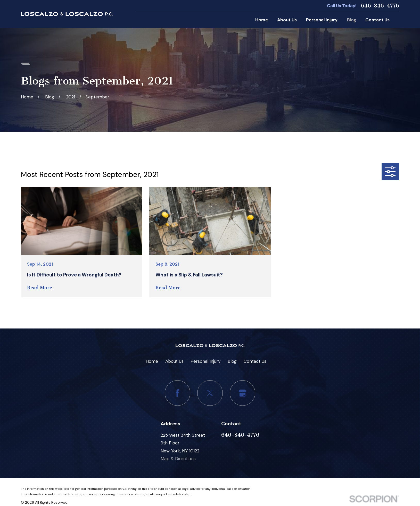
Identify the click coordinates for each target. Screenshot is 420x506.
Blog (232, 361)
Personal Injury (205, 361)
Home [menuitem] (262, 20)
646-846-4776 (380, 6)
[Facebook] (178, 393)
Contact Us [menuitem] (377, 20)
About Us (174, 361)
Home (152, 361)
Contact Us (255, 361)
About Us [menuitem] (287, 20)
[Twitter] (210, 393)
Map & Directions (178, 459)
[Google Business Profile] (242, 393)
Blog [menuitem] (352, 20)
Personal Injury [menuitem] (322, 20)
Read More (40, 288)
